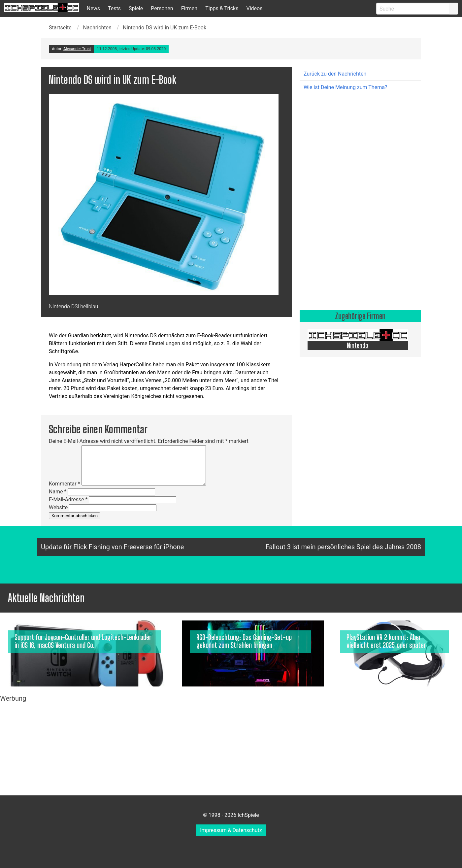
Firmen (189, 8)
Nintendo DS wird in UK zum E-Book (165, 28)
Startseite (60, 28)
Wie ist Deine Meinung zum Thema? (345, 87)
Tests (114, 8)
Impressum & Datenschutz (231, 830)
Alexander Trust (77, 49)
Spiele (136, 8)
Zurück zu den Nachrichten (335, 74)
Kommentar (65, 484)
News (93, 8)
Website (58, 507)
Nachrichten (97, 28)
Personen (162, 8)
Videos (254, 8)
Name (58, 492)
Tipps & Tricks (222, 8)
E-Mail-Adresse (68, 500)
